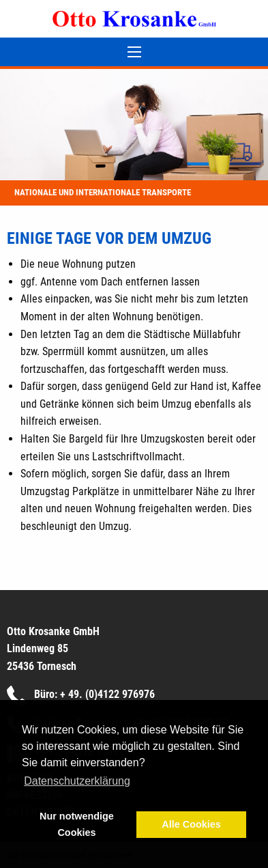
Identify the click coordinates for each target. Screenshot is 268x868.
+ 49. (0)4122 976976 (107, 694)
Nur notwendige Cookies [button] (77, 824)
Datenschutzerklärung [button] (77, 781)
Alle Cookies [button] (191, 824)
